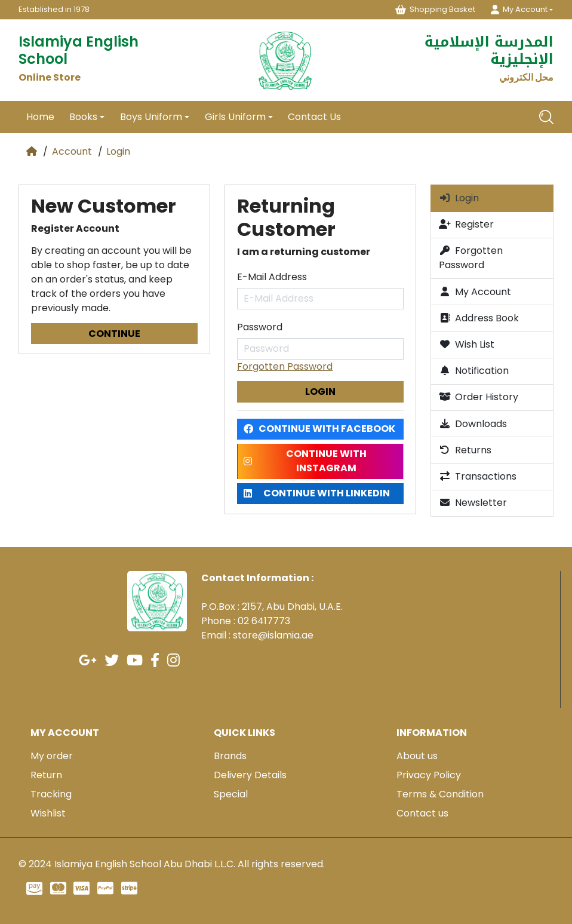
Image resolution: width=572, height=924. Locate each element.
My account (65, 733)
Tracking (51, 794)
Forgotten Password (285, 366)
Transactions (478, 476)
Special (231, 794)
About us (417, 756)
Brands (230, 756)
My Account (475, 292)
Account (72, 151)
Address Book (479, 318)
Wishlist (48, 813)
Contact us (422, 813)
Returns (465, 450)
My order (52, 756)
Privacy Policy (429, 775)
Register (466, 224)
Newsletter (473, 503)
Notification (474, 371)
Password (260, 327)
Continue (114, 334)
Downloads (473, 424)
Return (46, 775)
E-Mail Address (272, 277)
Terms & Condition (440, 794)
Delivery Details (250, 775)
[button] (522, 10)
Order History (479, 397)
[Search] (546, 117)
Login (118, 151)
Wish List (467, 344)
